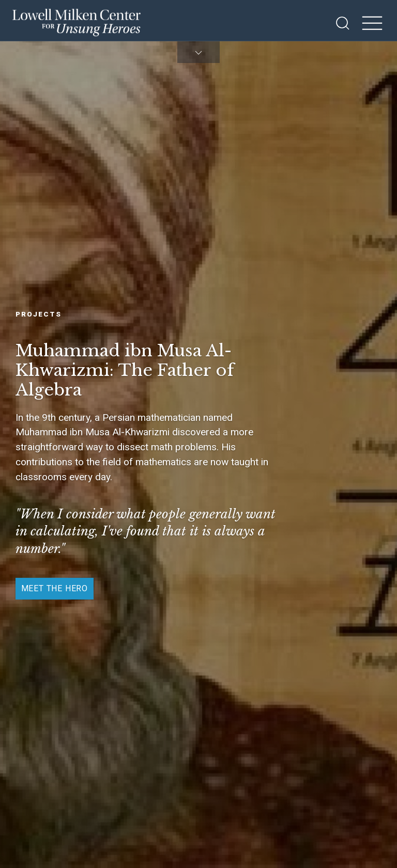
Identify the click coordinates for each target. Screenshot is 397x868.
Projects (39, 314)
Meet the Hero (55, 588)
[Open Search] (343, 23)
